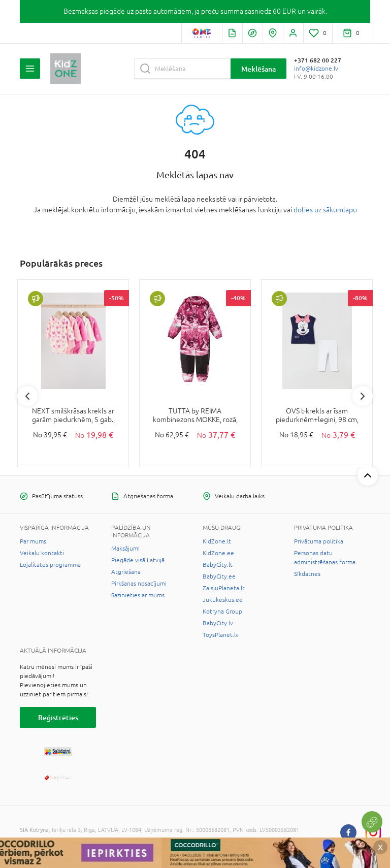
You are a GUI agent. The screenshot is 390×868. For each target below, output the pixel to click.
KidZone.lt (217, 541)
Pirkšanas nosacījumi (139, 584)
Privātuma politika (319, 541)
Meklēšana (258, 69)
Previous (27, 396)
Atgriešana (126, 572)
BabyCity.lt (218, 565)
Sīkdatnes (307, 574)
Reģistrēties (58, 717)
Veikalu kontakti (42, 553)
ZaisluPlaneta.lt (224, 588)
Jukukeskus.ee (223, 600)
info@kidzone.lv (316, 69)
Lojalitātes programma (50, 565)
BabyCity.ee (219, 576)
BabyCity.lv (218, 623)
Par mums (33, 541)
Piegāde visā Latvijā (138, 560)
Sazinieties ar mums (138, 595)
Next (363, 396)
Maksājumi (125, 549)
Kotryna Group (222, 612)
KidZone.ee (218, 553)
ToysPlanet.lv (221, 635)
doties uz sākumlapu (325, 210)
